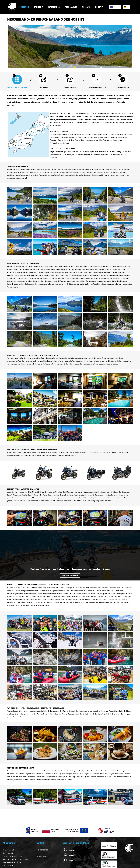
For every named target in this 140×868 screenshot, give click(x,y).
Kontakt (99, 7)
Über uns (86, 7)
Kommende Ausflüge (10, 850)
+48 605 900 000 (42, 850)
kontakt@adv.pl (41, 856)
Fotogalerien (71, 7)
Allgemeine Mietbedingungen (12, 862)
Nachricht (38, 7)
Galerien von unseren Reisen (12, 856)
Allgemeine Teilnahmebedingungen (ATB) (16, 859)
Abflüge (25, 7)
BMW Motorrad (8, 853)
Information (54, 7)
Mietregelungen (8, 866)
